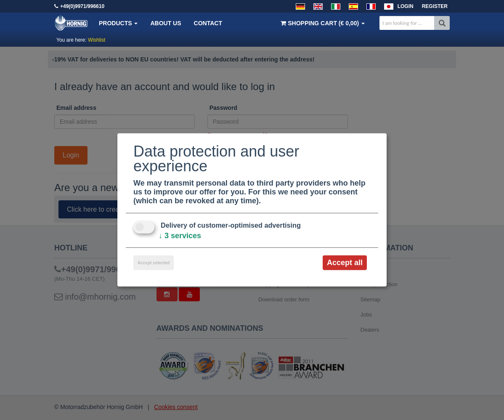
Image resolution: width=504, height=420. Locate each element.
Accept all (345, 263)
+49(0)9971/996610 (82, 6)
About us (166, 23)
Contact (208, 23)
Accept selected (154, 263)
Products (118, 23)
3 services (180, 236)
